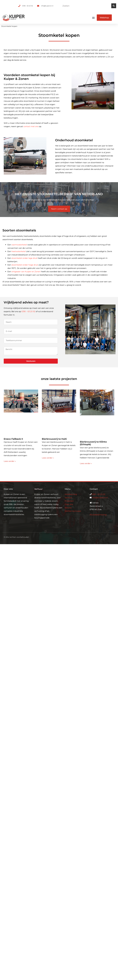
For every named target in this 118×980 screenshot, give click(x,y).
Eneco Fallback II (13, 439)
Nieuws (68, 508)
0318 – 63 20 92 (28, 311)
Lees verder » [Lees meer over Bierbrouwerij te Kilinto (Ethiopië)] (86, 463)
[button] (93, 18)
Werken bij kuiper (73, 511)
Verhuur (68, 498)
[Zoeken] (114, 6)
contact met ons (31, 126)
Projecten (69, 501)
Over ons (69, 504)
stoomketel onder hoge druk (25, 265)
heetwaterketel (19, 251)
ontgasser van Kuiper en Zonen (26, 272)
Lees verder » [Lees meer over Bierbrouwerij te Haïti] (48, 458)
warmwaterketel (19, 245)
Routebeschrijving (98, 515)
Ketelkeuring (71, 494)
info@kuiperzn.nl (100, 498)
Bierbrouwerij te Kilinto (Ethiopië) (93, 443)
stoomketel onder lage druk (24, 258)
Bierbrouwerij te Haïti (54, 439)
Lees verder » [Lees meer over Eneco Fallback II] (10, 461)
